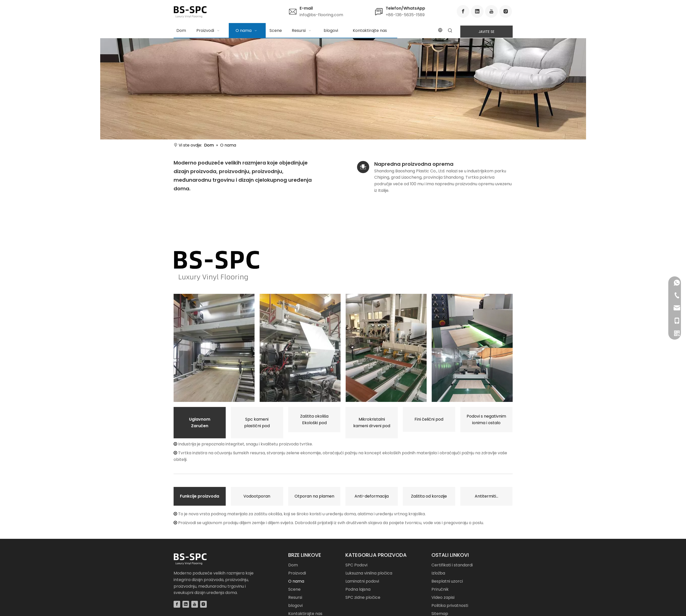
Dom (293, 565)
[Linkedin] (477, 11)
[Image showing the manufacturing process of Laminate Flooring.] (386, 348)
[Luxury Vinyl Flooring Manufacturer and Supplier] (217, 266)
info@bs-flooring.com (321, 15)
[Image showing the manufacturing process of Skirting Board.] (472, 348)
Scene (294, 589)
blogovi (295, 605)
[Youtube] (491, 11)
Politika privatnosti (450, 605)
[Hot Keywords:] (450, 31)
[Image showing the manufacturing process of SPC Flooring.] (214, 348)
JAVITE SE (486, 32)
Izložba (438, 573)
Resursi (295, 597)
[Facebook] (463, 11)
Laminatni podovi (362, 581)
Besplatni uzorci (447, 581)
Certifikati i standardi (452, 565)
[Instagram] (506, 11)
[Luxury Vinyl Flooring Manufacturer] (343, 89)
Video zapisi (443, 597)
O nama (296, 581)
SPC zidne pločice (363, 597)
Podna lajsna (358, 589)
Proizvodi (297, 573)
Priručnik (440, 589)
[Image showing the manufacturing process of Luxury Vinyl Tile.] (300, 348)
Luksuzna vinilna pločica (369, 573)
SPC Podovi (356, 565)
